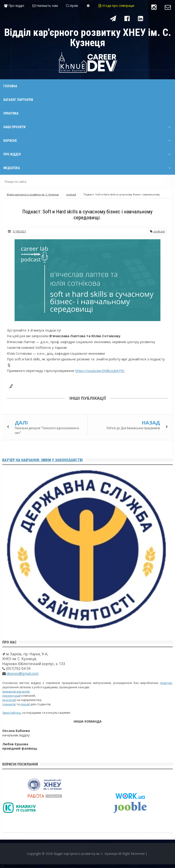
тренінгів (9, 704)
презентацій (12, 696)
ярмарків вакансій (16, 691)
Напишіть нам (45, 6)
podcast (157, 231)
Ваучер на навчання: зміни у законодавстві (42, 460)
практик (166, 683)
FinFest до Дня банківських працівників (133, 428)
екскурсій (9, 700)
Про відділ (14, 6)
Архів (72, 6)
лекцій (25, 704)
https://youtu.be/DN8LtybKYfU (100, 371)
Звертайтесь (12, 713)
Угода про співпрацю (116, 6)
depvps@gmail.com (22, 674)
